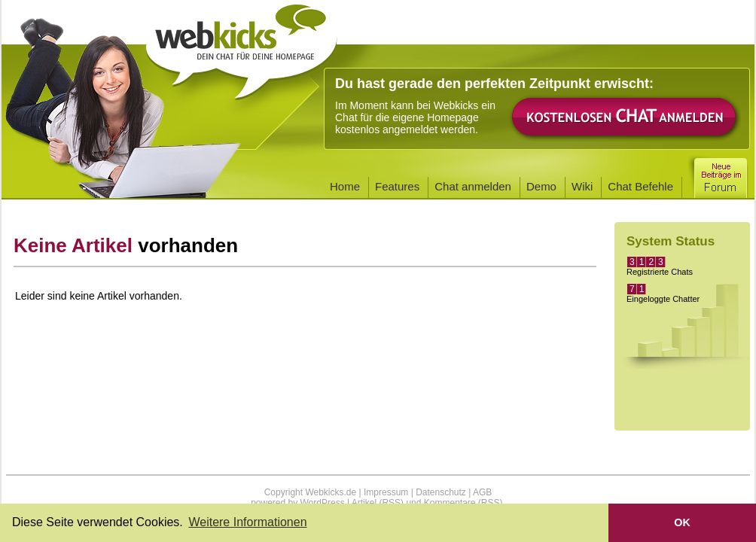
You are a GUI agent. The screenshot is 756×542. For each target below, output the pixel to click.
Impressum (386, 492)
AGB (482, 492)
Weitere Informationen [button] (247, 522)
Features (397, 186)
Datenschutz (441, 492)
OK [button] (682, 522)
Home (345, 186)
